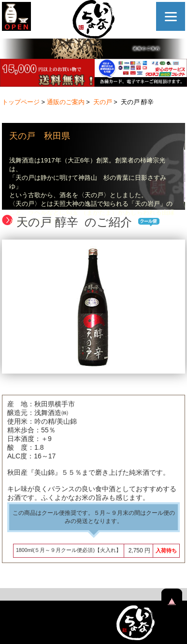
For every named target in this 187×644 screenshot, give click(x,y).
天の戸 (103, 102)
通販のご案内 (66, 102)
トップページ (21, 102)
